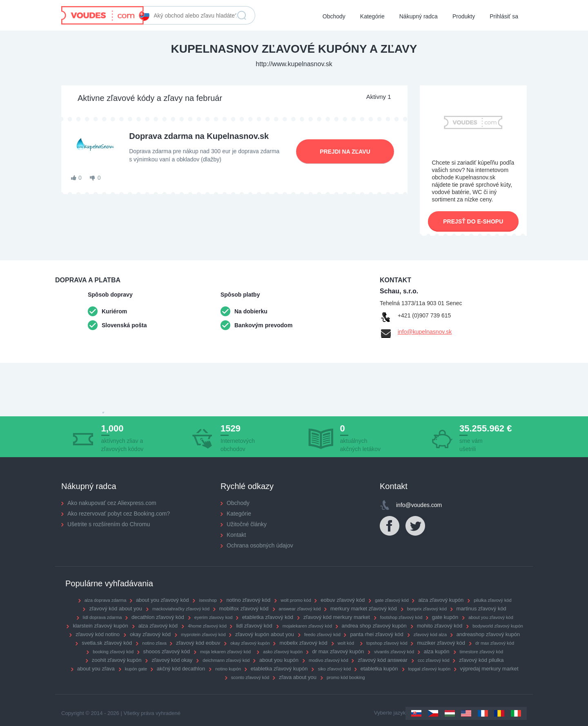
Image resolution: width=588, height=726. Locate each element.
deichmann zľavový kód (226, 660)
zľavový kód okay (172, 660)
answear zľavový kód (300, 609)
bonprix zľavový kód (427, 609)
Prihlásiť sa (504, 16)
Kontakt (236, 535)
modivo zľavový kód (329, 660)
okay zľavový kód (150, 634)
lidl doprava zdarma (102, 617)
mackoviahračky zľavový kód (181, 609)
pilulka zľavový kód (492, 600)
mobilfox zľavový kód (244, 609)
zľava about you (298, 677)
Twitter (416, 526)
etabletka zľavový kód (268, 617)
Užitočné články (247, 524)
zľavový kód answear (383, 660)
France (483, 713)
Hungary (450, 713)
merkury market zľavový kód (364, 609)
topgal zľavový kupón (430, 669)
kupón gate (136, 669)
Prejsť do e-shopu (473, 221)
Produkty (464, 16)
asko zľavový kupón (283, 652)
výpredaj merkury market (489, 669)
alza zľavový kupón (441, 600)
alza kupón (437, 651)
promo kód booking (346, 677)
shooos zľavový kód (167, 651)
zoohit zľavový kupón (117, 660)
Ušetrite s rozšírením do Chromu (109, 524)
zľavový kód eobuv (198, 643)
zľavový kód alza (430, 634)
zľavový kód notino (98, 634)
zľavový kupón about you (265, 634)
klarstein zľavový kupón (100, 626)
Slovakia (416, 713)
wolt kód (346, 643)
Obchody (334, 16)
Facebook (390, 526)
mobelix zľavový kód (303, 643)
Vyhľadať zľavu (242, 16)
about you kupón (279, 660)
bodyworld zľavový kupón (498, 626)
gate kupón (445, 617)
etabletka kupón (379, 669)
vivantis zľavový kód (394, 652)
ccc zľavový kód (434, 660)
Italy (516, 713)
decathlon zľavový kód (158, 617)
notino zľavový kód (248, 600)
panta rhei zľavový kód (376, 634)
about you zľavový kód (163, 600)
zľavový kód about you (116, 609)
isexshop (208, 600)
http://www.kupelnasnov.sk (294, 64)
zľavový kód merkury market (337, 617)
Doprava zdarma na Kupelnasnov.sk (199, 136)
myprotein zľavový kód (203, 634)
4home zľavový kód (207, 626)
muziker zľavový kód (441, 643)
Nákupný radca (419, 16)
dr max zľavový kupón (338, 651)
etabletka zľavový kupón (279, 669)
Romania (499, 713)
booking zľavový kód (113, 652)
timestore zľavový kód (482, 652)
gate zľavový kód (392, 600)
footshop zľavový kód (401, 617)
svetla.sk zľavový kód (107, 643)
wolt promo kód (296, 600)
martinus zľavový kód (481, 609)
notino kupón (228, 669)
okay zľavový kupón (250, 643)
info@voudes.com (419, 505)
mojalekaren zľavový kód (307, 626)
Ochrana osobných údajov (260, 545)
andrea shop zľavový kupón (374, 626)
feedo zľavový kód (322, 634)
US (466, 713)
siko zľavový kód (334, 669)
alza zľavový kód (158, 626)
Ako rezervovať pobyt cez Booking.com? (119, 514)
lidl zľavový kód (254, 626)
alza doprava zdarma (106, 600)
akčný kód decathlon (181, 669)
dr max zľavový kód (495, 643)
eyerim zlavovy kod (214, 617)
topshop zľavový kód (387, 643)
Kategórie (372, 16)
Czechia (433, 713)
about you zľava (96, 669)
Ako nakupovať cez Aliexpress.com (112, 503)
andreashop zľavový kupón (488, 634)
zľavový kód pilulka (481, 660)
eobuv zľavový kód (343, 600)
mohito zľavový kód (440, 626)
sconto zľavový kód (250, 677)
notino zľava (154, 643)
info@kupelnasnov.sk (425, 332)
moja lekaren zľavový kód (225, 652)
